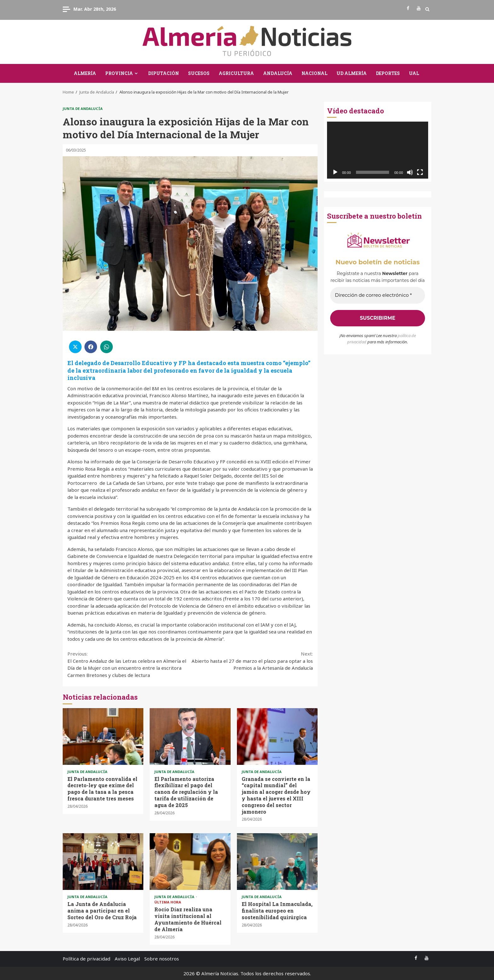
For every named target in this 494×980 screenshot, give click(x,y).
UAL (414, 73)
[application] (378, 150)
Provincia (119, 73)
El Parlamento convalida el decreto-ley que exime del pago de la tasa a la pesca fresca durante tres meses (103, 736)
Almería (85, 73)
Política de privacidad (86, 959)
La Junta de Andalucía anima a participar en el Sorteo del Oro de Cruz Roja (103, 862)
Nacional (314, 73)
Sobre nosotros (162, 959)
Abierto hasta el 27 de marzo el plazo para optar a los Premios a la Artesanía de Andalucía (252, 661)
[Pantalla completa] (420, 172)
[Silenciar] (410, 172)
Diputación (164, 73)
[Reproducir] (335, 172)
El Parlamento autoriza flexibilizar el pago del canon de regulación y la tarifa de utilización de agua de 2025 (190, 736)
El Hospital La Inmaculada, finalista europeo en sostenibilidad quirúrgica (277, 862)
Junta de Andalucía (83, 109)
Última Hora (168, 902)
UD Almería (352, 73)
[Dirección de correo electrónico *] (378, 295)
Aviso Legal (127, 959)
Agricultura (236, 73)
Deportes (388, 73)
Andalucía (278, 73)
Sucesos (199, 73)
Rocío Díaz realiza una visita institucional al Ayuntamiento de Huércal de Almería (190, 862)
